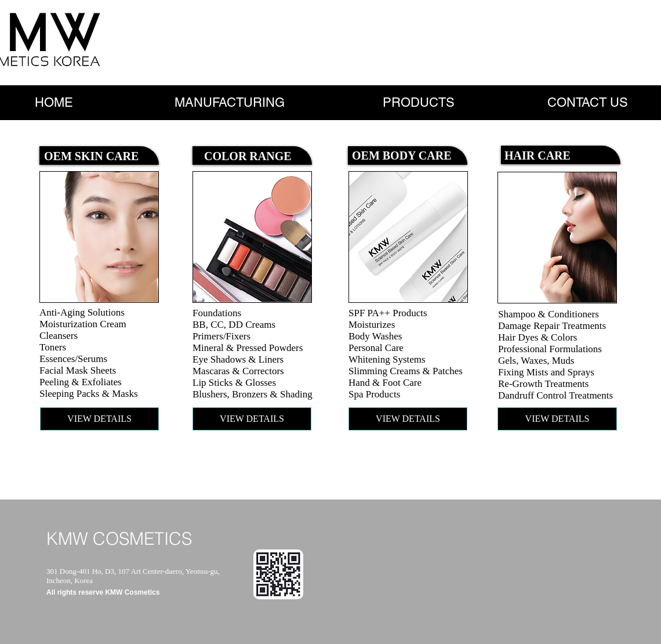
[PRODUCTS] (419, 103)
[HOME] (54, 103)
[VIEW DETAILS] (99, 419)
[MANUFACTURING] (229, 103)
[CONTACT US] (588, 103)
